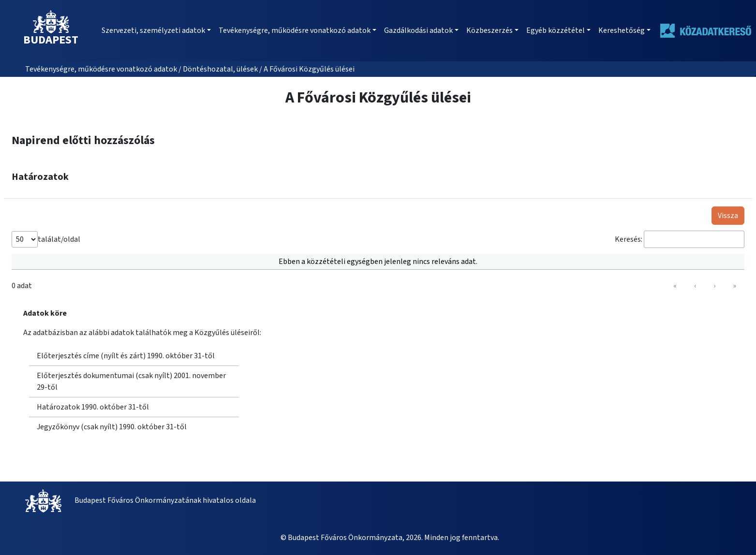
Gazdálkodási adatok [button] (418, 30)
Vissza (728, 216)
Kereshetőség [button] (622, 30)
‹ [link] (695, 286)
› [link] (714, 286)
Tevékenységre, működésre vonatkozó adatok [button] (295, 30)
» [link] (734, 286)
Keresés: (629, 239)
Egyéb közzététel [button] (556, 30)
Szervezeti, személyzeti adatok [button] (153, 30)
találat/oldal (59, 239)
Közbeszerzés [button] (489, 30)
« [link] (675, 286)
